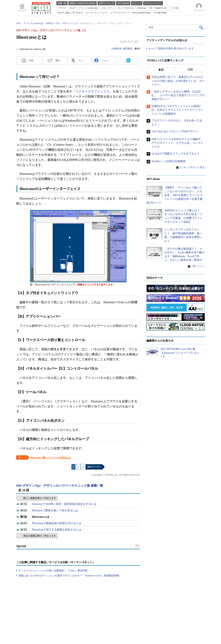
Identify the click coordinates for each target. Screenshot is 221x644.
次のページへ (94, 467)
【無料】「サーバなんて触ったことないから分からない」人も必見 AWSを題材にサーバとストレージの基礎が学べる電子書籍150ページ (175, 195)
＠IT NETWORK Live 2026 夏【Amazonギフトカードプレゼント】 (180, 353)
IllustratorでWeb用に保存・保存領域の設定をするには (64, 504)
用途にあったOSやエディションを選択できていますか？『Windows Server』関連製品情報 (69, 576)
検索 (201, 27)
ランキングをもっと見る (192, 167)
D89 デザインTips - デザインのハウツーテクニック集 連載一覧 (60, 486)
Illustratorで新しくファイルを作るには (51, 458)
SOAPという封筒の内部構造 (169, 162)
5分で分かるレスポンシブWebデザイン (175, 131)
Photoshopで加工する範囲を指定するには (57, 530)
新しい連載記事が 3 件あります (40, 498)
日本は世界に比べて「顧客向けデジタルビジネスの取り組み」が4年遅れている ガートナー (178, 81)
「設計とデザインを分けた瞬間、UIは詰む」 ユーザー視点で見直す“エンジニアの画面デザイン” (178, 96)
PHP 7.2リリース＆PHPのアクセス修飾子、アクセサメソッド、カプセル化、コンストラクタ (177, 143)
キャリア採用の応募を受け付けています (171, 49)
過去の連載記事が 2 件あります (40, 536)
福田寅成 (127, 49)
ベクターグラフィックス (92, 91)
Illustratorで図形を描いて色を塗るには (55, 510)
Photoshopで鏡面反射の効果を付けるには (57, 523)
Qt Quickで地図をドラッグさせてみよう (176, 154)
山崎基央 (117, 49)
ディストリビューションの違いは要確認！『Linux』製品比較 (53, 570)
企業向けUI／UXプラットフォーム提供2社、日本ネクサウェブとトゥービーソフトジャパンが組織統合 (177, 110)
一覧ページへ (198, 266)
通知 (57, 60)
